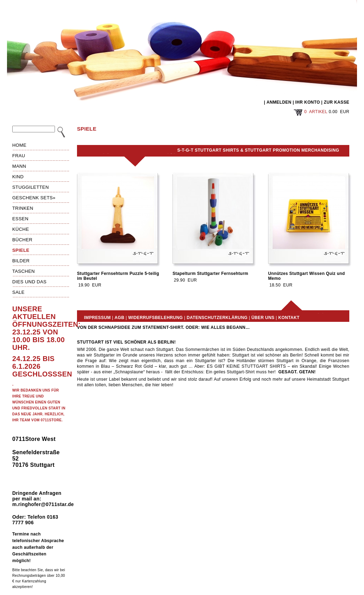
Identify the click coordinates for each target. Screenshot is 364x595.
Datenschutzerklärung (217, 318)
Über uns (263, 318)
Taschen (23, 271)
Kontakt (289, 318)
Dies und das (29, 282)
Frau (19, 156)
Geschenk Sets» (34, 198)
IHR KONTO (308, 102)
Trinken (23, 208)
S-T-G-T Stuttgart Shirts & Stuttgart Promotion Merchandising (258, 150)
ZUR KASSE (337, 102)
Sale (18, 292)
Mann (19, 166)
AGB (119, 318)
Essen (20, 219)
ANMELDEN (279, 102)
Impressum (97, 318)
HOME (19, 145)
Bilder (21, 261)
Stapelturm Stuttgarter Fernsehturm (210, 274)
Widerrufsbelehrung (155, 318)
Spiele (21, 250)
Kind (18, 177)
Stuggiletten (30, 187)
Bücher (22, 240)
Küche (21, 229)
